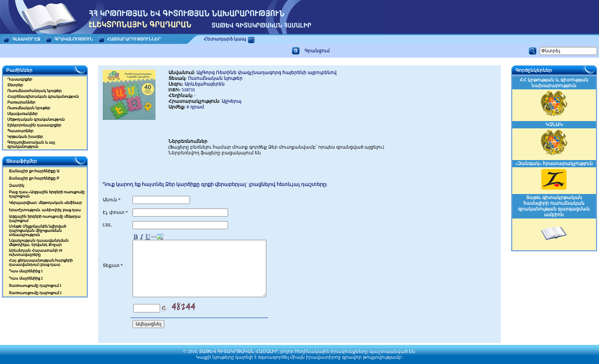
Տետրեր (15, 85)
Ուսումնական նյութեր (29, 108)
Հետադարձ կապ (225, 39)
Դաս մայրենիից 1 (26, 271)
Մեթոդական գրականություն (36, 119)
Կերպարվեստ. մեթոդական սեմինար (45, 203)
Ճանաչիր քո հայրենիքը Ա (34, 171)
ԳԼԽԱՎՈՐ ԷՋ (26, 39)
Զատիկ (16, 185)
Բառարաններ (21, 102)
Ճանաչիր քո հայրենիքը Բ (34, 178)
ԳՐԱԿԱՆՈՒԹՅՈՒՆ (74, 39)
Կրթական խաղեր (25, 137)
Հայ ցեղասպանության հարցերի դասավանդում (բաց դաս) (41, 262)
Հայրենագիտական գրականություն (43, 96)
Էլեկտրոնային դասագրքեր (34, 125)
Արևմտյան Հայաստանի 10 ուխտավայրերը (36, 252)
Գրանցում (317, 51)
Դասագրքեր (20, 79)
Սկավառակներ (22, 114)
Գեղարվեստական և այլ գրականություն (31, 144)
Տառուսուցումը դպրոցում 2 (35, 293)
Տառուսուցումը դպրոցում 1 (35, 286)
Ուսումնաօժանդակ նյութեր (34, 91)
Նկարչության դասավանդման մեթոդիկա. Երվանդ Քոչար (39, 243)
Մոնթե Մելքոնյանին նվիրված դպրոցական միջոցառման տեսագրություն (37, 231)
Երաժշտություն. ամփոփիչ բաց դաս (45, 210)
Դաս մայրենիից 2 (26, 278)
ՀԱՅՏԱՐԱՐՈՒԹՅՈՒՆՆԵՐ (134, 39)
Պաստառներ (20, 131)
